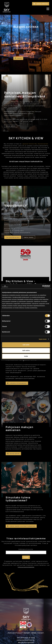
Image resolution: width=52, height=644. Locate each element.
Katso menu (29, 237)
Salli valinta (26, 350)
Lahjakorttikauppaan (17, 383)
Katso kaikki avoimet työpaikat (21, 526)
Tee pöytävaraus (13, 237)
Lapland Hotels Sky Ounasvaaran (35, 144)
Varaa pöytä (41, 4)
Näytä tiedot (43, 339)
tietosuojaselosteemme (26, 567)
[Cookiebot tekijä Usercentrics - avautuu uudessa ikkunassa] (42, 286)
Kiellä (26, 356)
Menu (18, 58)
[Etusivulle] (7, 7)
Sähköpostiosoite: (26, 549)
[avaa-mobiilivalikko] (48, 9)
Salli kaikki (26, 345)
